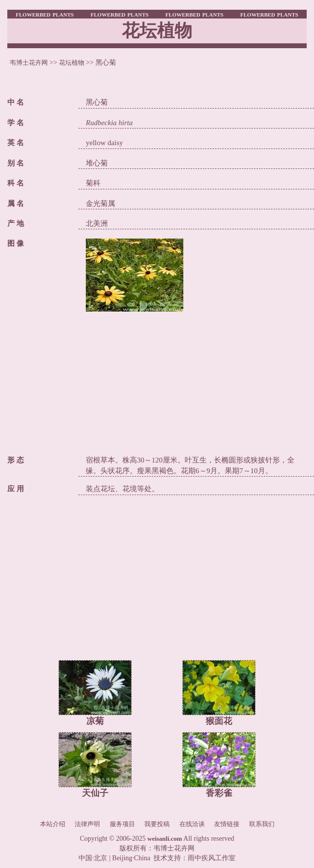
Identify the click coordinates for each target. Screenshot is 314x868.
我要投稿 (157, 824)
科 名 (16, 183)
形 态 (16, 460)
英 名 (16, 143)
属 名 (16, 203)
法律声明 (87, 824)
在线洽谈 (192, 824)
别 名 (16, 163)
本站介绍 (53, 824)
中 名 (16, 102)
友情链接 (227, 824)
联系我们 (262, 824)
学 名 (16, 123)
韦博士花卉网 (29, 63)
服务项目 (122, 824)
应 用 (16, 489)
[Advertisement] (196, 380)
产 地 (16, 223)
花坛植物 (72, 63)
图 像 (16, 243)
